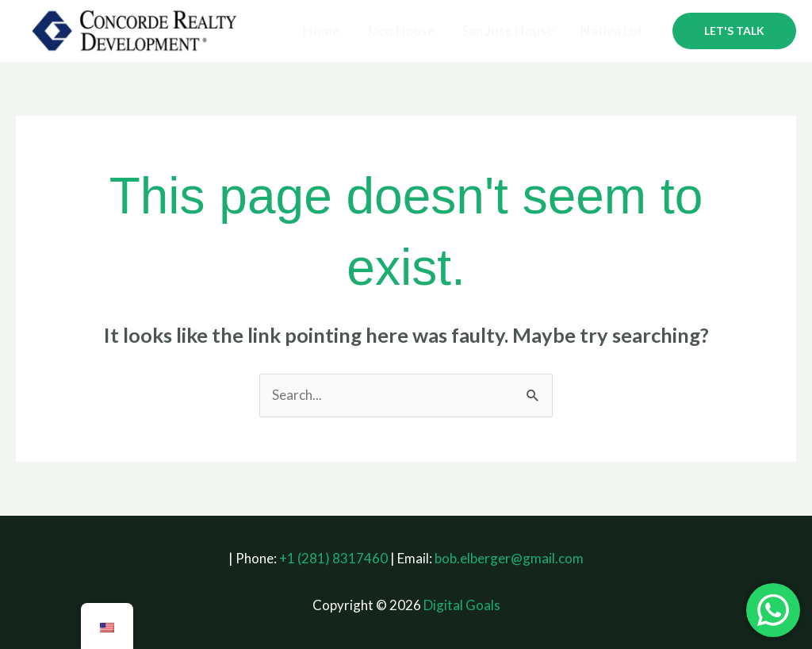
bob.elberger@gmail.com (509, 558)
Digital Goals (462, 605)
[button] (734, 31)
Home (321, 31)
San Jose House (507, 31)
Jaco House (400, 31)
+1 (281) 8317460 (333, 558)
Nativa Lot (612, 31)
